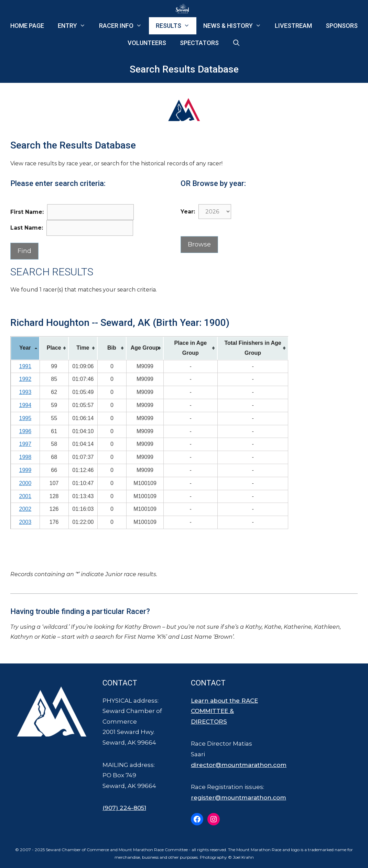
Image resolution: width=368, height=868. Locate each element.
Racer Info (124, 26)
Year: (188, 212)
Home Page (27, 26)
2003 (25, 522)
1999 (25, 470)
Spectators (199, 43)
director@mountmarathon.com (239, 765)
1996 (25, 431)
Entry (75, 26)
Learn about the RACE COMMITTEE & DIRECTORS (224, 711)
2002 (25, 509)
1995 (25, 418)
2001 (25, 496)
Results (176, 26)
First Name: (27, 212)
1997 (25, 444)
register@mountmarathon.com (239, 798)
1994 (25, 405)
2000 (25, 483)
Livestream (293, 26)
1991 (25, 366)
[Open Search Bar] (236, 43)
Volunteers (147, 43)
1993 (25, 392)
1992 (25, 379)
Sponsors (342, 26)
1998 (25, 457)
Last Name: (27, 228)
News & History (236, 26)
